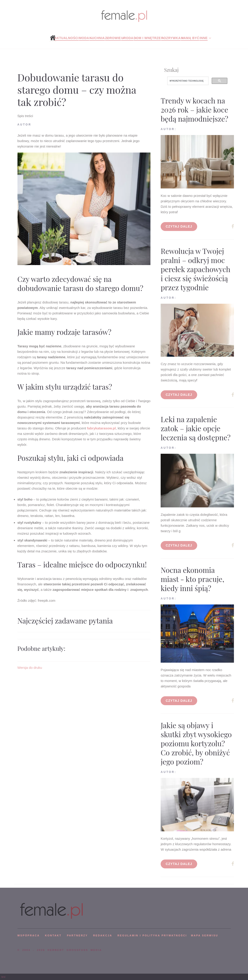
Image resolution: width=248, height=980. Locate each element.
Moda (84, 38)
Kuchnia (97, 38)
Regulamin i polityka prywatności (152, 935)
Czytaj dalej (179, 226)
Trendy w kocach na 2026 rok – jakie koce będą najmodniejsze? (194, 109)
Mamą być (190, 38)
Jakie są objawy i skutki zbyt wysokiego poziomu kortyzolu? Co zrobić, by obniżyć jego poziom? (196, 743)
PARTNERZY (77, 935)
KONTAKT (53, 935)
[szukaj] (187, 81)
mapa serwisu (205, 935)
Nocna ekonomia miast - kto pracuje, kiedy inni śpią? (192, 579)
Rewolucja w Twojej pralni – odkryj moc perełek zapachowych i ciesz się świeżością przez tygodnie (195, 269)
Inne (203, 38)
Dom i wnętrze (147, 38)
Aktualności (66, 38)
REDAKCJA (103, 935)
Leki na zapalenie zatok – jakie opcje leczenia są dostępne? (196, 428)
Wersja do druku (30, 668)
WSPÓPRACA (29, 935)
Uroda (127, 38)
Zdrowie (113, 38)
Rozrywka (171, 38)
